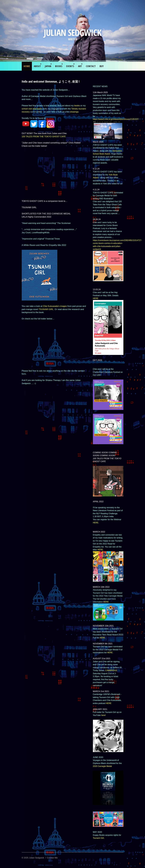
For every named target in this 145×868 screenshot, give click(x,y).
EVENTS (70, 66)
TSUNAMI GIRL (46, 309)
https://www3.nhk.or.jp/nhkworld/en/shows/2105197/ (116, 119)
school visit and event (32, 109)
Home (27, 66)
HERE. (101, 550)
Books (59, 66)
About (37, 66)
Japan (48, 66)
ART (80, 66)
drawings (74, 112)
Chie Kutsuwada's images (55, 306)
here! (103, 715)
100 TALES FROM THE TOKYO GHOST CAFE (44, 136)
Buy (102, 66)
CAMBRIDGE (111, 670)
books (77, 106)
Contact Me (52, 858)
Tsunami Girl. (99, 838)
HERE (96, 298)
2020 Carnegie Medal (102, 766)
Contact (91, 66)
